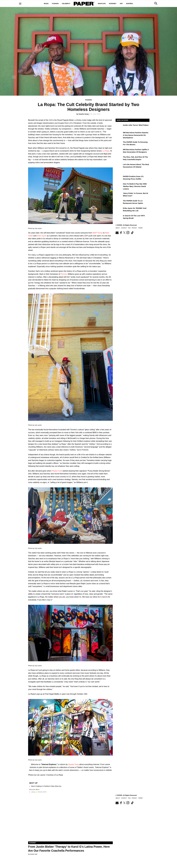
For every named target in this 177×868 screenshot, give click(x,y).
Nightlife (102, 4)
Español (130, 4)
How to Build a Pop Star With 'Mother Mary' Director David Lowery (135, 186)
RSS (129, 228)
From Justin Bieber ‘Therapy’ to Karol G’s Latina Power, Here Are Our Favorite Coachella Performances (69, 849)
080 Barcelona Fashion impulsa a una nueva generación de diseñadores (136, 135)
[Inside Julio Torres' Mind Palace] (119, 127)
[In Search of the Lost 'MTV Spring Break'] (119, 217)
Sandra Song (84, 114)
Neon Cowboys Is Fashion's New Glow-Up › (47, 786)
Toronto (64, 274)
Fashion (55, 4)
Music (46, 4)
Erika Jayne (42, 236)
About (118, 228)
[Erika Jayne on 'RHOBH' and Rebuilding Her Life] (119, 210)
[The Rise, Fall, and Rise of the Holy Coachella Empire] (119, 159)
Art (121, 4)
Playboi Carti (57, 471)
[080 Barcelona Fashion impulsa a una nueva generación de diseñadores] (119, 134)
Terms (140, 228)
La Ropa (106, 151)
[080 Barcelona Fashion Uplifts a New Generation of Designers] (119, 151)
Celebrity (66, 4)
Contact (124, 228)
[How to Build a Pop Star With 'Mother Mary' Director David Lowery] (119, 185)
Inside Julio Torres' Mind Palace (136, 125)
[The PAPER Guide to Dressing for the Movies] (119, 144)
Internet (113, 4)
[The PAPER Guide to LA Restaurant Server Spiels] (119, 202)
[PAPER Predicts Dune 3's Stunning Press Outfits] (119, 178)
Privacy (134, 228)
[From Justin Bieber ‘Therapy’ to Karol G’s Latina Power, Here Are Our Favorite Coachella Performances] (70, 820)
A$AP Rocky (98, 233)
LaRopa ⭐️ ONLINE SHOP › (39, 792)
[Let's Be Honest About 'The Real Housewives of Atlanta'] (119, 166)
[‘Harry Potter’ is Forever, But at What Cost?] (119, 195)
